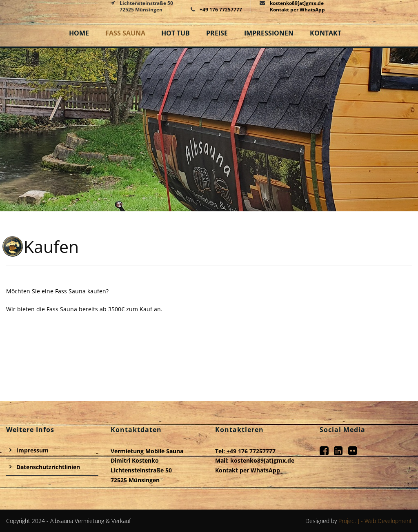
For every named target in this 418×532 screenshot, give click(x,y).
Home (79, 33)
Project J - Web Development (375, 521)
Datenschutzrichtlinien (48, 467)
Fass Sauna (125, 33)
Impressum (32, 450)
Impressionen (269, 33)
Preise (217, 33)
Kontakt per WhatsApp (297, 10)
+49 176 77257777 (221, 10)
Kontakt (326, 33)
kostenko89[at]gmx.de (262, 460)
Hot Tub (176, 33)
